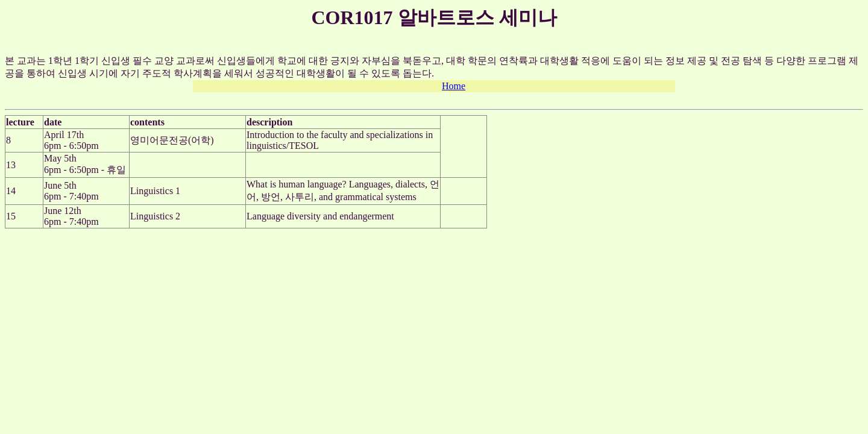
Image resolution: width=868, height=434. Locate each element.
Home (454, 86)
